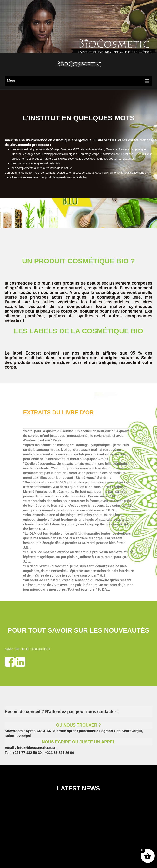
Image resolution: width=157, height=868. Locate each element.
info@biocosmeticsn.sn (36, 748)
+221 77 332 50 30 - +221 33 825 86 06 (43, 753)
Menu (12, 81)
